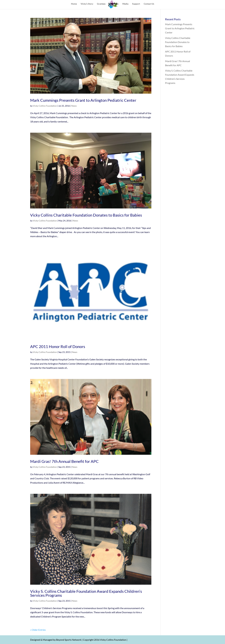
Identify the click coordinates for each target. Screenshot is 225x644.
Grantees (101, 4)
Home (74, 4)
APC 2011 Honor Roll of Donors (58, 346)
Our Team (114, 4)
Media (125, 4)
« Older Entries (38, 630)
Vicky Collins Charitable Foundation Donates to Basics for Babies (86, 215)
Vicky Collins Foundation (45, 106)
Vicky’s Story (87, 4)
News (74, 106)
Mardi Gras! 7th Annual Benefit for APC (64, 461)
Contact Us (149, 4)
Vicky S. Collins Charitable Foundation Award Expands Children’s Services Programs (86, 593)
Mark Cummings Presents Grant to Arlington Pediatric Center (83, 100)
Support (136, 4)
